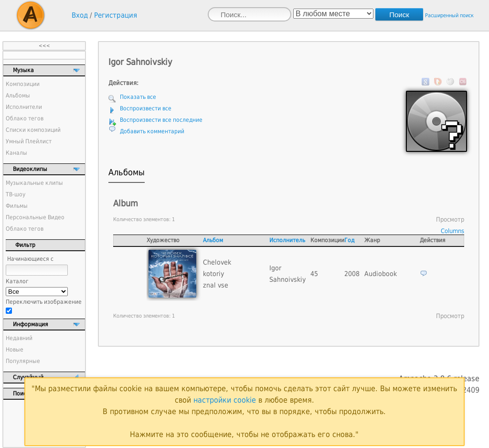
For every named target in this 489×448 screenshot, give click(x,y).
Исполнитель (287, 240)
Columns (452, 231)
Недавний (19, 338)
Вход (80, 15)
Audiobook (381, 274)
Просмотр (450, 219)
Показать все (138, 97)
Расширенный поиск (449, 16)
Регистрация (116, 15)
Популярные (23, 361)
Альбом (213, 240)
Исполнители (24, 107)
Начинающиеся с (30, 259)
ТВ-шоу (16, 194)
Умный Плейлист (29, 141)
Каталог (17, 281)
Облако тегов (25, 118)
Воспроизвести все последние (161, 120)
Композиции (23, 84)
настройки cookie (225, 400)
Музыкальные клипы (34, 183)
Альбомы (18, 96)
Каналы (16, 153)
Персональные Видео (35, 217)
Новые (15, 350)
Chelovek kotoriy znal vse (217, 274)
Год (349, 240)
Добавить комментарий (152, 131)
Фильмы (17, 206)
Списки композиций (33, 130)
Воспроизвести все (146, 108)
